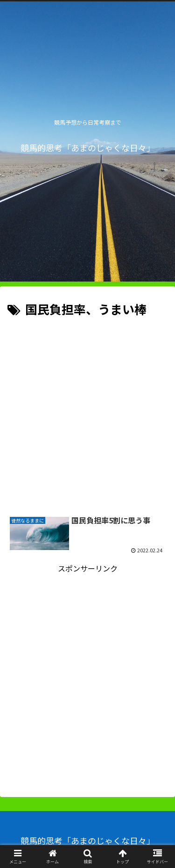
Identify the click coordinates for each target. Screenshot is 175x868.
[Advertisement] (87, 412)
